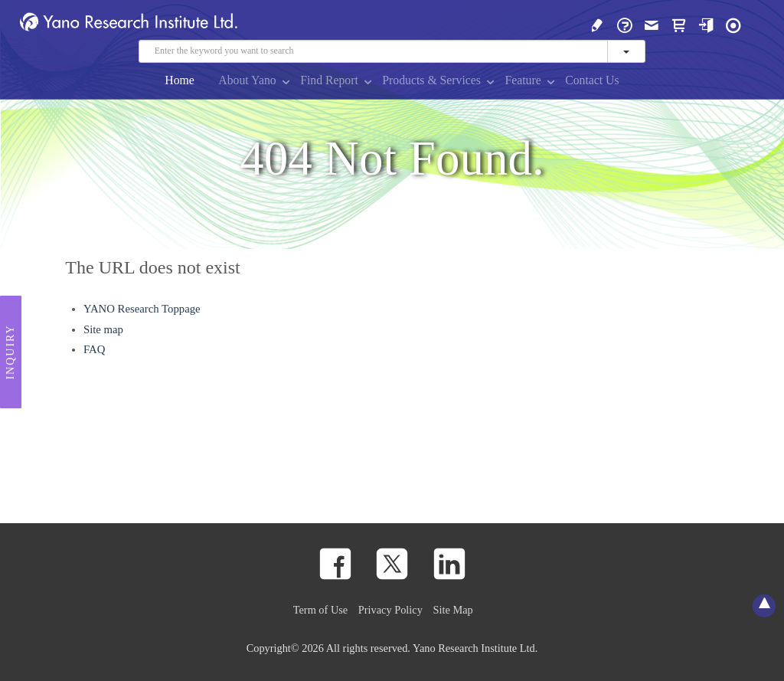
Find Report (329, 80)
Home (180, 80)
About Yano (247, 80)
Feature (523, 80)
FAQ (94, 349)
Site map (103, 329)
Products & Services (431, 80)
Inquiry (10, 352)
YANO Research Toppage (142, 309)
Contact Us (592, 80)
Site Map (453, 610)
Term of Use (320, 610)
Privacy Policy (390, 610)
